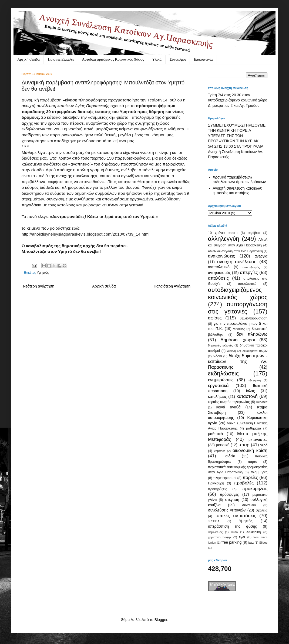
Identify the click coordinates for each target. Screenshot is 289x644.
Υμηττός (43, 273)
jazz (251, 543)
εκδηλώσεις (223, 373)
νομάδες (220, 451)
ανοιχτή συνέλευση (237, 262)
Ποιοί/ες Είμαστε (61, 59)
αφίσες (215, 318)
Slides (263, 543)
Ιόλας (250, 391)
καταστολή (247, 396)
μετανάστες (258, 440)
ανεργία (261, 256)
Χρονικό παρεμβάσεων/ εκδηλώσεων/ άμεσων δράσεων (239, 179)
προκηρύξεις (217, 489)
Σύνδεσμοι (178, 59)
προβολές (244, 483)
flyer (242, 537)
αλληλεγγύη (224, 239)
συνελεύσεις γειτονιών (227, 510)
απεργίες (249, 273)
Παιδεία (229, 456)
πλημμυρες (259, 472)
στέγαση (232, 500)
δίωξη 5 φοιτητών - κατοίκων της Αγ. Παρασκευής (238, 361)
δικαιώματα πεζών (255, 351)
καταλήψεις (217, 397)
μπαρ (244, 445)
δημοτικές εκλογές (220, 345)
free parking (231, 542)
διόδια (217, 356)
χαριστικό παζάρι (220, 537)
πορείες (250, 478)
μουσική (223, 445)
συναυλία (249, 505)
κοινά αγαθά (228, 407)
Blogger (161, 620)
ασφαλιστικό (247, 284)
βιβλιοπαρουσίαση (253, 318)
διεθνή (231, 351)
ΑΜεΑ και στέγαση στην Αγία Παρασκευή (235, 251)
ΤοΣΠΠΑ (214, 521)
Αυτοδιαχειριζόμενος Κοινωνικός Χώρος (113, 59)
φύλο (234, 532)
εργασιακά (218, 386)
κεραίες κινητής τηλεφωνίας (229, 402)
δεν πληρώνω (252, 334)
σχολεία (262, 510)
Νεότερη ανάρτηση (39, 286)
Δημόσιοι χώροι (238, 340)
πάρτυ (252, 462)
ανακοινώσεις (221, 256)
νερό (264, 445)
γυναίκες (239, 329)
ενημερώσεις (221, 380)
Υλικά (157, 59)
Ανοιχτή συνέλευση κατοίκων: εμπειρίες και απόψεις (237, 191)
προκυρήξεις (255, 489)
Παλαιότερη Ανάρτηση (172, 286)
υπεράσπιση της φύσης (232, 526)
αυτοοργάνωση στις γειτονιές (238, 308)
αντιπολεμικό (219, 267)
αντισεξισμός (251, 267)
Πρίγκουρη (216, 483)
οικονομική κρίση (250, 450)
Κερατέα (262, 402)
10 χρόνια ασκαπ (223, 233)
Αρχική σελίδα (28, 59)
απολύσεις (218, 278)
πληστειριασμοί (225, 478)
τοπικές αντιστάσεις (236, 516)
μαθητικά (215, 434)
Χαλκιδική (253, 532)
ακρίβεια (254, 233)
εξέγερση (255, 380)
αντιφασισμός (219, 273)
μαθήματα (253, 428)
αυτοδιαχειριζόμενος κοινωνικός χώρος (238, 293)
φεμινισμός (215, 532)
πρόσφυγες (229, 494)
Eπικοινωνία (203, 59)
